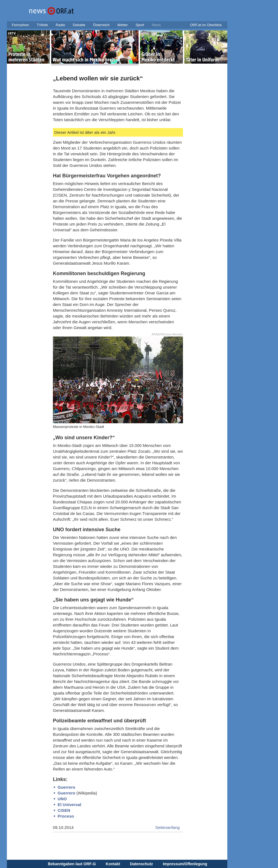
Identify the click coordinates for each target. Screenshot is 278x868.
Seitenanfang (168, 827)
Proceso (66, 816)
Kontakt (113, 864)
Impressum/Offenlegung (185, 864)
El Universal (69, 805)
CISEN (64, 810)
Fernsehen (20, 25)
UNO (62, 799)
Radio (60, 25)
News (156, 25)
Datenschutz (141, 864)
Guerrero (66, 787)
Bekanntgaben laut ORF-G (72, 864)
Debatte (79, 25)
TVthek (42, 25)
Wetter (123, 25)
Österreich (101, 25)
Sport (140, 25)
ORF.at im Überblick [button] (206, 25)
